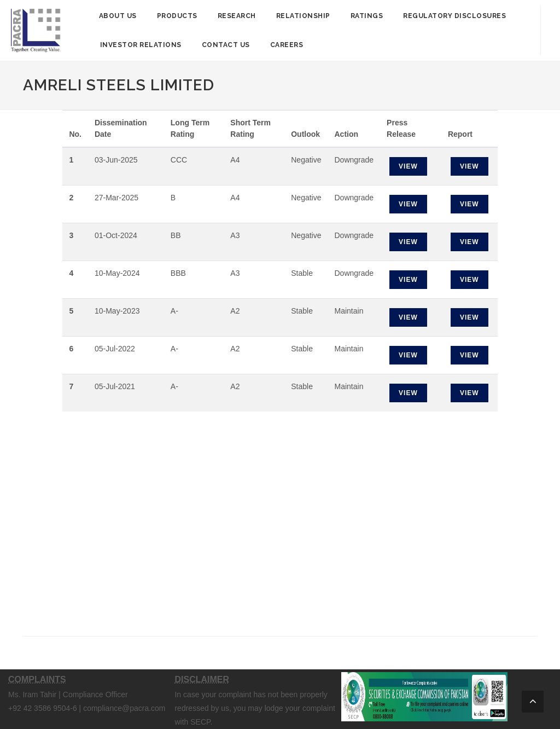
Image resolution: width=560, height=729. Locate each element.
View (408, 166)
